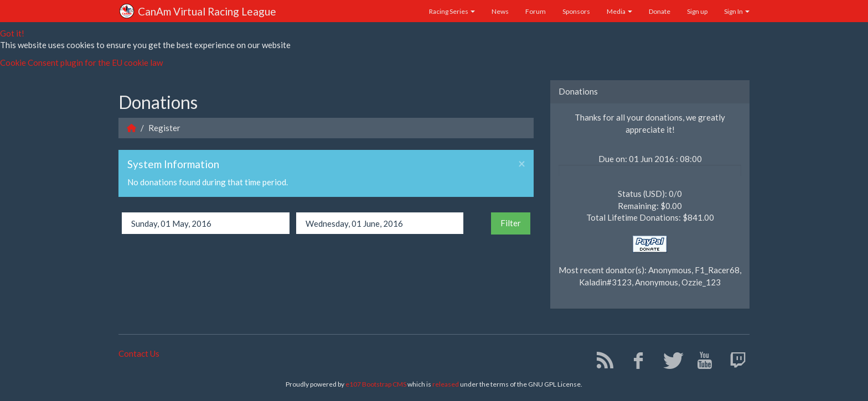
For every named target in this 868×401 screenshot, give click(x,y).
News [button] (500, 11)
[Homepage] (131, 128)
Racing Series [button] (452, 11)
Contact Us (139, 353)
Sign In (737, 11)
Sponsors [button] (576, 11)
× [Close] (522, 164)
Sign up (697, 11)
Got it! (12, 33)
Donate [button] (660, 11)
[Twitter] (667, 363)
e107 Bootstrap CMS (376, 384)
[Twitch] (734, 363)
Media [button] (619, 11)
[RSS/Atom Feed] (601, 363)
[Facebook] (634, 363)
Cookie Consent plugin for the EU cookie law (81, 63)
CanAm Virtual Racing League (197, 12)
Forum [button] (536, 11)
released (446, 384)
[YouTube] (701, 363)
